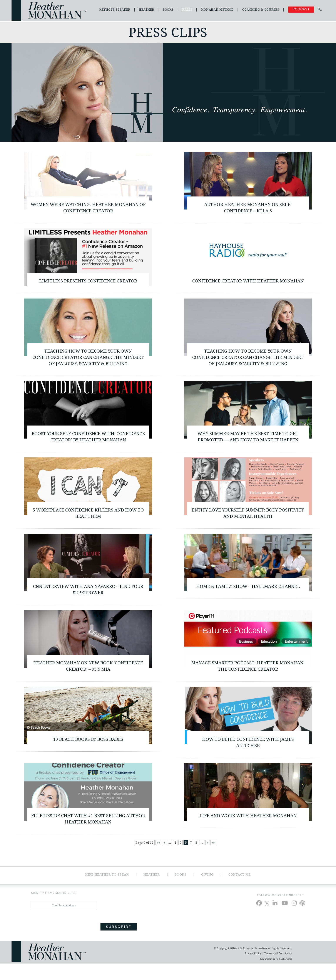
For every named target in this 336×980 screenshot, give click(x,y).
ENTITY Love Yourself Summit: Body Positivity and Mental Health (248, 525)
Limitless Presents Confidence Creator (88, 282)
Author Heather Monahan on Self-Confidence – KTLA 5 (248, 208)
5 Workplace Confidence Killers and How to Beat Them (88, 525)
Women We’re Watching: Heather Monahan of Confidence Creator (88, 208)
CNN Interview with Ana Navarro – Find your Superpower (88, 602)
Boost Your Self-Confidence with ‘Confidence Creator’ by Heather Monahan (88, 447)
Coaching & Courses (261, 10)
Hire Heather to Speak (106, 891)
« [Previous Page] (164, 859)
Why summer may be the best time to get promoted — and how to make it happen (248, 447)
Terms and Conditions (278, 970)
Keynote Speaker (115, 10)
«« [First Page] (158, 859)
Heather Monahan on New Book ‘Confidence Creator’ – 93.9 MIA (88, 680)
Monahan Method (217, 10)
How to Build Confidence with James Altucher (248, 757)
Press (187, 10)
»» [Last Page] (213, 859)
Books (168, 10)
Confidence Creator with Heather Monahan (248, 286)
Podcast (301, 9)
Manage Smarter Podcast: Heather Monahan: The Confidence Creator (248, 680)
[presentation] (64, 939)
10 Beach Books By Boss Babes (88, 754)
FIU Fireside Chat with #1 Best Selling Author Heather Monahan (88, 835)
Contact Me (240, 891)
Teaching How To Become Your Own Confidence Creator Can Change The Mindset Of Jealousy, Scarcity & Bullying (88, 367)
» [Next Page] (207, 859)
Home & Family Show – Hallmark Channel (248, 599)
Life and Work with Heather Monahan (248, 831)
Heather (146, 10)
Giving (208, 891)
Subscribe (119, 943)
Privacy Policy (254, 970)
